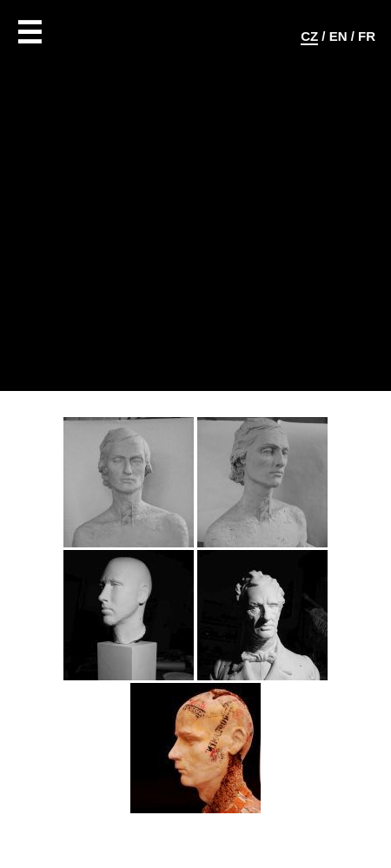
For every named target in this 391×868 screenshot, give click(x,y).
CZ (309, 36)
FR (367, 36)
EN (338, 36)
